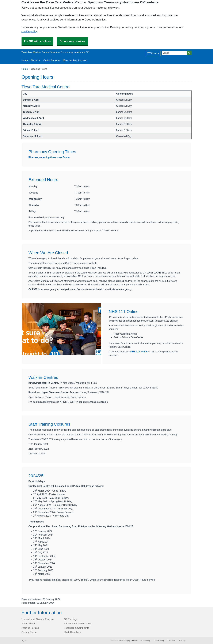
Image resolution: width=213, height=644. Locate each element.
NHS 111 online (139, 352)
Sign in (24, 640)
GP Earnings (71, 619)
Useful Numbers (72, 632)
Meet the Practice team (75, 60)
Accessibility (145, 640)
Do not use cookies (72, 41)
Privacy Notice (29, 632)
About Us (36, 60)
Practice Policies (30, 628)
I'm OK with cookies (37, 41)
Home (25, 69)
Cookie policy (159, 640)
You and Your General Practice (38, 619)
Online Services (52, 60)
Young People (29, 624)
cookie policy (29, 31)
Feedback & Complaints (77, 628)
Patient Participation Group (78, 624)
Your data (171, 640)
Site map (182, 640)
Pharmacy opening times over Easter (49, 157)
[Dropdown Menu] (153, 53)
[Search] (174, 53)
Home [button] (25, 60)
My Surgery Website (129, 640)
